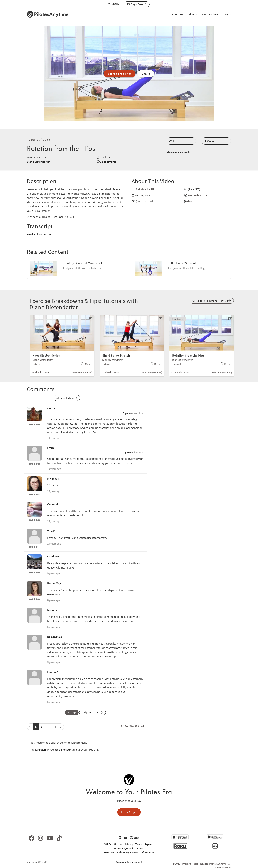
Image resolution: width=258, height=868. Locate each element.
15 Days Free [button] (137, 4)
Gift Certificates (113, 844)
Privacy (129, 844)
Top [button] (72, 712)
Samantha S (55, 637)
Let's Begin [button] (129, 812)
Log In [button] (146, 74)
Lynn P (51, 408)
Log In (227, 14)
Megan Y (52, 610)
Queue (210, 141)
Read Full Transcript (39, 234)
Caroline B (54, 556)
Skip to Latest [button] (67, 398)
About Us (178, 14)
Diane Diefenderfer (38, 162)
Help (123, 838)
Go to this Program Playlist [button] (212, 301)
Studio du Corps (197, 195)
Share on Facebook (178, 152)
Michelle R (53, 478)
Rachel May (54, 583)
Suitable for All (145, 189)
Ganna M (53, 504)
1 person (128, 413)
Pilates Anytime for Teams (129, 848)
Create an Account (61, 749)
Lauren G (53, 672)
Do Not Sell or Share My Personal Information (129, 852)
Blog (134, 838)
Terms (139, 844)
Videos (193, 14)
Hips (189, 201)
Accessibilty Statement (129, 862)
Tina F (51, 531)
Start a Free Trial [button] (120, 74)
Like (174, 141)
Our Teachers (210, 14)
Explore (149, 844)
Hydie (51, 448)
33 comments (108, 162)
